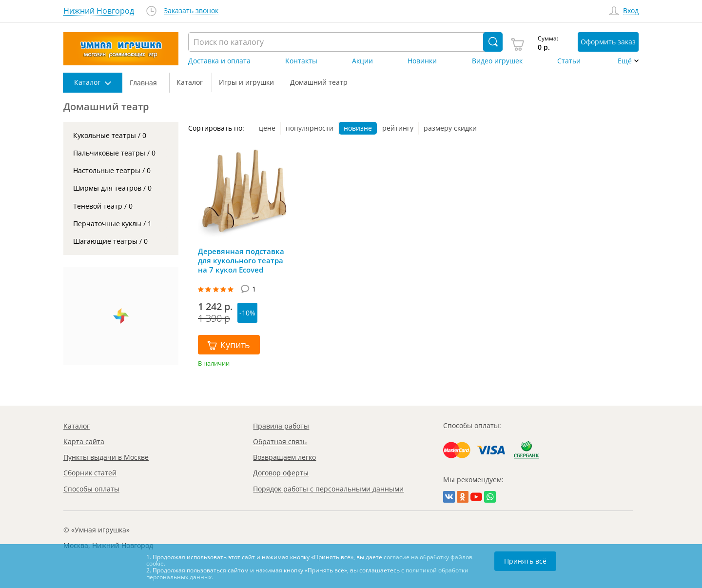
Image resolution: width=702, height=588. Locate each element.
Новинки (422, 61)
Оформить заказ (608, 42)
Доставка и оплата (219, 61)
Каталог (77, 426)
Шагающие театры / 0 (110, 241)
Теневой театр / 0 (103, 206)
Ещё (625, 61)
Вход (631, 11)
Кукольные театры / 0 (110, 135)
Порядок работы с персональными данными (328, 489)
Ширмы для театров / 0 (112, 188)
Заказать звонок (191, 11)
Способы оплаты (91, 489)
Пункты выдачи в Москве (106, 457)
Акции (362, 61)
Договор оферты (281, 473)
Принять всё (525, 561)
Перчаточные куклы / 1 (112, 224)
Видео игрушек (497, 61)
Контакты (301, 61)
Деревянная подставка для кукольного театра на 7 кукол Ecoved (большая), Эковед (241, 260)
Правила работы (281, 426)
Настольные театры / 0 (112, 170)
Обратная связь (280, 441)
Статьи (569, 61)
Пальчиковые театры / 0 (114, 153)
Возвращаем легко (284, 457)
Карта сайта (84, 441)
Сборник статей (90, 473)
